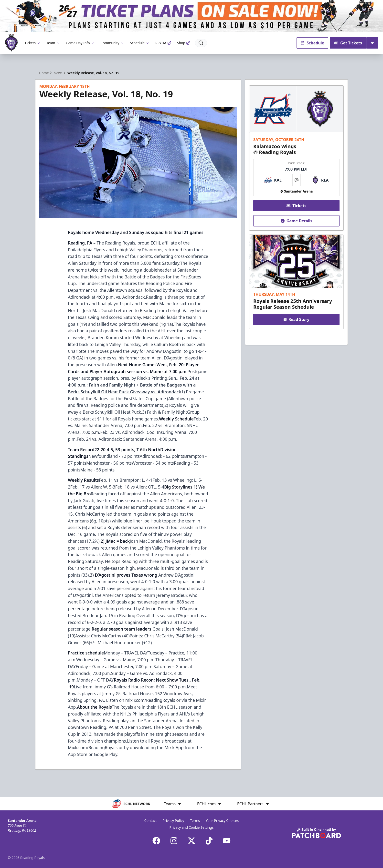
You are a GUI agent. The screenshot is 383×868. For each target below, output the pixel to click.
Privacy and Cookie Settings (192, 827)
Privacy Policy (173, 821)
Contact (151, 821)
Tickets (33, 43)
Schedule (140, 43)
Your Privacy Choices (222, 821)
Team (53, 43)
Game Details (296, 221)
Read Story (296, 319)
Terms (195, 821)
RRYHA (163, 43)
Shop (184, 43)
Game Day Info (80, 43)
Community (112, 43)
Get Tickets (348, 43)
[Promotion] (191, 16)
